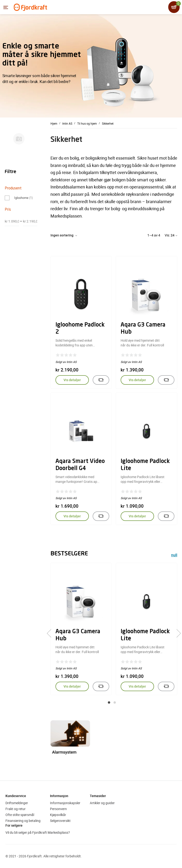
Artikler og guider (102, 803)
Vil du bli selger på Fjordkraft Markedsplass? (38, 832)
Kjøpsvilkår (58, 815)
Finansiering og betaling (23, 821)
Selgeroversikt (60, 821)
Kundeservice (16, 796)
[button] (109, 702)
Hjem (54, 123)
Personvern (58, 809)
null (174, 556)
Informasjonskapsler (65, 803)
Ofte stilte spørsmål (20, 815)
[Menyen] (6, 7)
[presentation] (51, 633)
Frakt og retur (16, 809)
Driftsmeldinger (17, 803)
